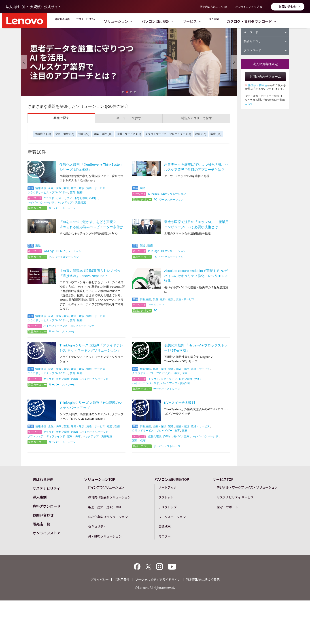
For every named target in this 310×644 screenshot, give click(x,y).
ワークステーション (172, 517)
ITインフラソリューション (106, 487)
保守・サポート (227, 507)
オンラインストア (47, 533)
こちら (249, 104)
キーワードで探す (129, 118)
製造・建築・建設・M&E (105, 507)
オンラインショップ (247, 7)
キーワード (265, 32)
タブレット (166, 497)
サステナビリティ (100, 21)
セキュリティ (97, 526)
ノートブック (168, 487)
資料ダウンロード (47, 506)
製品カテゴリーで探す (196, 118)
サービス (211, 21)
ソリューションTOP (100, 479)
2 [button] (127, 92)
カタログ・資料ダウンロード (278, 21)
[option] (129, 62)
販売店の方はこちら (212, 7)
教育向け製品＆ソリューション (109, 497)
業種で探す (61, 118)
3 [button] (131, 92)
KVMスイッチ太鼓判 (180, 403)
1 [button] (123, 92)
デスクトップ (168, 507)
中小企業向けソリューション (108, 517)
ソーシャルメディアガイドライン (158, 579)
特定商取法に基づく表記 (203, 579)
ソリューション (137, 21)
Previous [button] (24, 62)
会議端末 (164, 526)
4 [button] (135, 92)
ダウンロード (265, 50)
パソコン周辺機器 (177, 21)
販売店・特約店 (258, 85)
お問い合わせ (288, 6)
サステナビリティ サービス (235, 497)
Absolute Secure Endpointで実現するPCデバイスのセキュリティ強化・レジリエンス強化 (196, 276)
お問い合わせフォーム (265, 77)
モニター (164, 536)
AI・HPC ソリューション (105, 536)
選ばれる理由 (67, 21)
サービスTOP (223, 479)
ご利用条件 (122, 579)
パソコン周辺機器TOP (172, 479)
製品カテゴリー (265, 41)
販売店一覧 (41, 524)
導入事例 (237, 21)
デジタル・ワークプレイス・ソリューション (247, 487)
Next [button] (234, 62)
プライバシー (100, 579)
